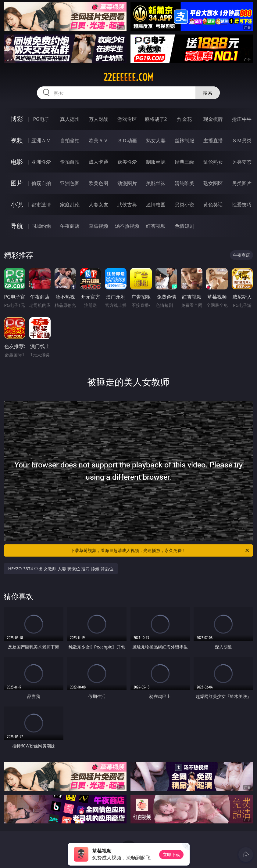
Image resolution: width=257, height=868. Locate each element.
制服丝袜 (156, 162)
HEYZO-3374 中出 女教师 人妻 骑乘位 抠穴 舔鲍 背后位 (61, 569)
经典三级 (184, 162)
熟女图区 (213, 183)
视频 (17, 140)
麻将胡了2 (156, 119)
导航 (17, 226)
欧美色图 (98, 183)
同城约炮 (41, 226)
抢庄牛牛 (242, 119)
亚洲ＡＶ (41, 140)
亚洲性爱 (41, 162)
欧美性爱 (127, 162)
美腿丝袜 (156, 183)
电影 (17, 162)
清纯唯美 (184, 183)
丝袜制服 (184, 140)
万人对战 (98, 119)
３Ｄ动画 (127, 140)
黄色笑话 (213, 205)
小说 (17, 204)
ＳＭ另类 (242, 140)
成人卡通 (98, 162)
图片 (17, 183)
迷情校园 (156, 205)
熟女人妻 (156, 140)
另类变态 (242, 162)
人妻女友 (98, 205)
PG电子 (41, 119)
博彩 (17, 119)
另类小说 (184, 205)
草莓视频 (98, 226)
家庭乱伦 (70, 205)
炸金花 (184, 119)
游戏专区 (127, 119)
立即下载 (171, 854)
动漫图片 (127, 183)
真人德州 (70, 119)
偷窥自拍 (41, 183)
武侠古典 (127, 205)
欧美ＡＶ (98, 140)
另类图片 (242, 183)
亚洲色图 (70, 183)
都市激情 (41, 205)
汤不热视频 (127, 226)
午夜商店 (70, 226)
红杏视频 (156, 226)
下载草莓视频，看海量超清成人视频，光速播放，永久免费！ (160, 550)
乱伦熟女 (213, 162)
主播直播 (213, 140)
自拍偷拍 (70, 140)
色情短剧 (184, 226)
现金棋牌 (213, 119)
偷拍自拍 (70, 162)
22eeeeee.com (128, 77)
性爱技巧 (242, 205)
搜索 (208, 93)
